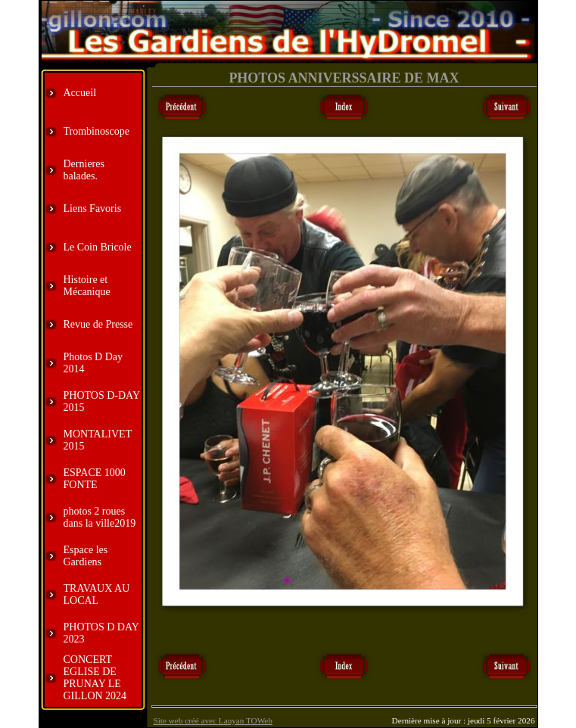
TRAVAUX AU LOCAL (97, 594)
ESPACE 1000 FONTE (95, 479)
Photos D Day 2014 (93, 363)
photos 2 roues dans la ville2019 (100, 517)
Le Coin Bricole (98, 247)
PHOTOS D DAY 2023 (101, 633)
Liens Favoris (93, 208)
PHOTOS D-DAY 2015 (102, 401)
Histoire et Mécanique (87, 286)
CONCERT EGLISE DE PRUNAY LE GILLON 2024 (95, 678)
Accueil (80, 93)
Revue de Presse (98, 324)
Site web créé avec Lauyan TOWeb (213, 720)
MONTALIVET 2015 (98, 440)
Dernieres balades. (84, 170)
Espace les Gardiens (86, 556)
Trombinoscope (97, 131)
